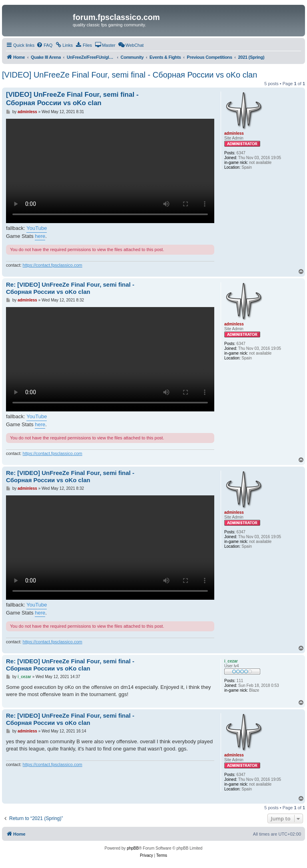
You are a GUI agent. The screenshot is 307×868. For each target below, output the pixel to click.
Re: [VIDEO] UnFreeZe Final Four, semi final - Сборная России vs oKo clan (70, 288)
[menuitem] (44, 45)
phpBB (133, 848)
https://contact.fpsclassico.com (53, 265)
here (40, 236)
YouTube (37, 228)
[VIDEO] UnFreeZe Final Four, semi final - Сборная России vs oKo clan (130, 75)
